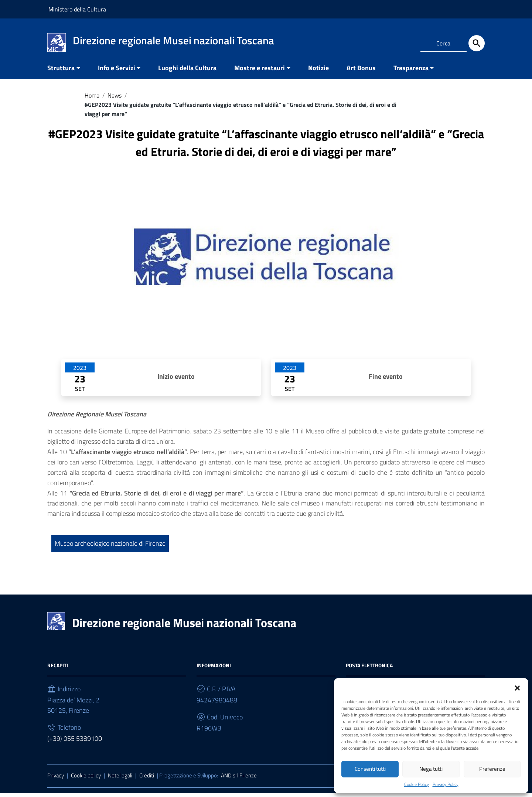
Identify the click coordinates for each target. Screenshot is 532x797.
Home (92, 99)
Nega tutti (431, 769)
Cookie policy (86, 779)
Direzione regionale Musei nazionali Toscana (184, 626)
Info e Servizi (117, 71)
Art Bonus (361, 71)
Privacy (56, 779)
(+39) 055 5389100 (75, 742)
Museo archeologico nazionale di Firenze (110, 547)
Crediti (147, 779)
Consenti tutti (370, 769)
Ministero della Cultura (77, 9)
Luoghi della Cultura (187, 71)
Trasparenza (411, 71)
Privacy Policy (446, 784)
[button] (517, 687)
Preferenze (492, 769)
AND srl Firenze (239, 779)
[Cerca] (477, 43)
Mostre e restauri (260, 71)
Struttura (61, 71)
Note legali (120, 779)
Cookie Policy (417, 784)
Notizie (318, 71)
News (115, 99)
